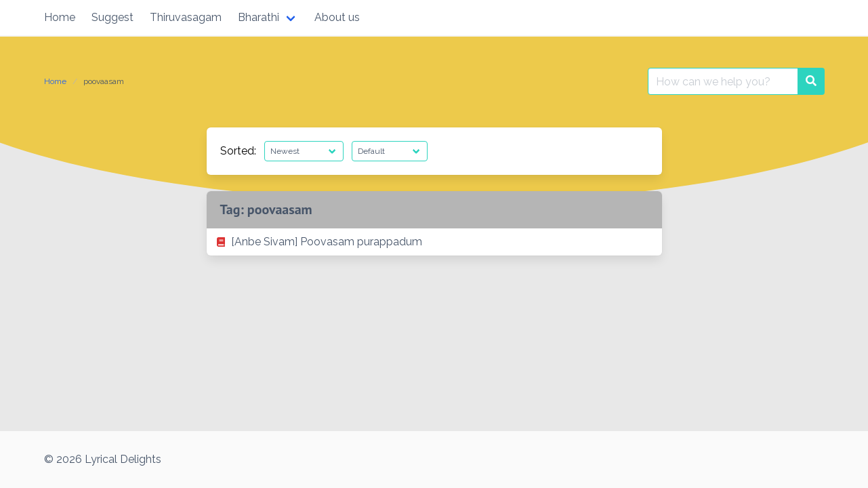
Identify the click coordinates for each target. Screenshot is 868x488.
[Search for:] (723, 81)
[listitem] (434, 242)
